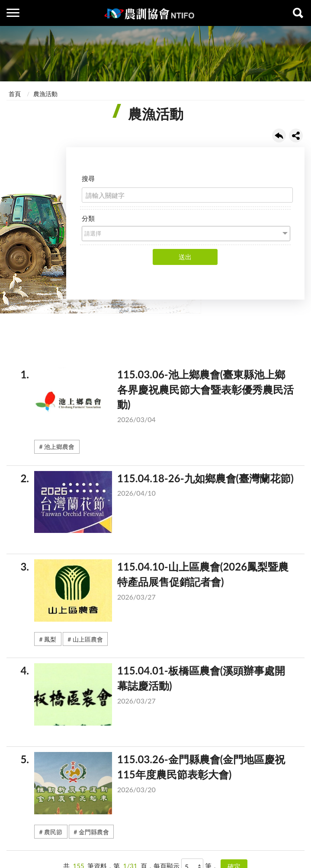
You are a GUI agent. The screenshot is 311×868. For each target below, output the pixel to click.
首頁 (15, 94)
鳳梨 (50, 639)
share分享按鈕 (296, 136)
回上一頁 (279, 136)
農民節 (53, 832)
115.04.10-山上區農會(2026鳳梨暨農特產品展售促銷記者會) (164, 584)
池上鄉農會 (59, 447)
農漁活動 (45, 94)
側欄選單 (13, 13)
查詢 (298, 13)
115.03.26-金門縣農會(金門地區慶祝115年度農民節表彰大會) (164, 776)
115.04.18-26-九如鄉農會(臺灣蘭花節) (164, 488)
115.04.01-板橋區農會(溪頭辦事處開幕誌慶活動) (164, 687)
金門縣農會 (94, 832)
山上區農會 (88, 639)
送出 (185, 257)
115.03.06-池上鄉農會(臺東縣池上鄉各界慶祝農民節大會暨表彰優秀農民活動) (164, 398)
